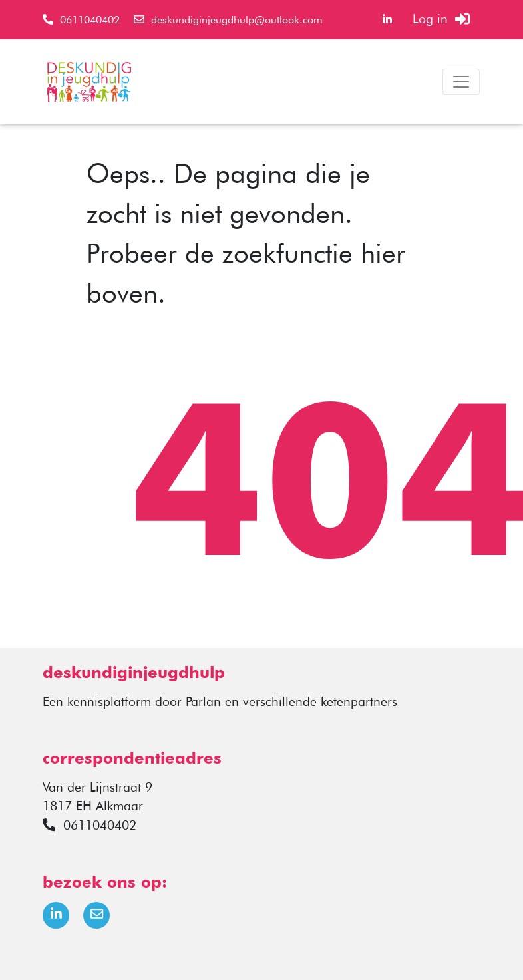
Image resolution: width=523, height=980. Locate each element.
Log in (441, 19)
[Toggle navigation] (461, 82)
